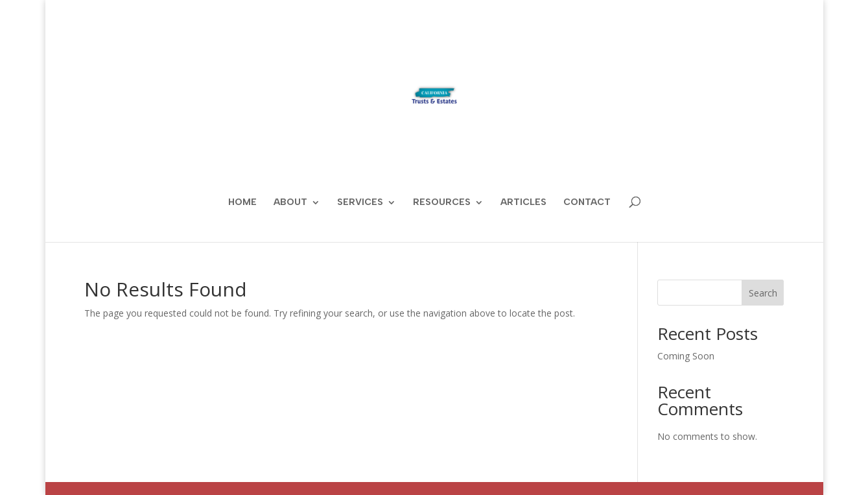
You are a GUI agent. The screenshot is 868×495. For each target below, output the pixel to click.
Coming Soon (686, 356)
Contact (587, 203)
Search (763, 293)
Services (360, 203)
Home (242, 203)
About (290, 203)
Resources (442, 203)
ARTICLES (523, 203)
